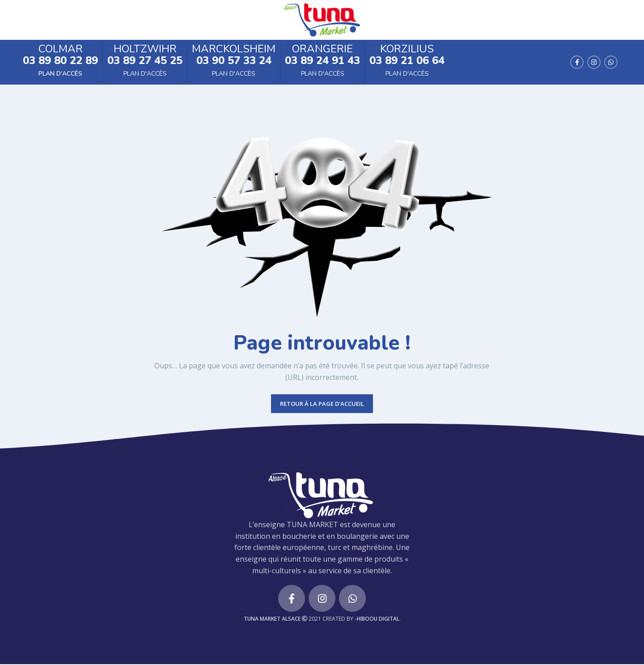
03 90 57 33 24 (234, 61)
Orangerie (322, 50)
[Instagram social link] (594, 63)
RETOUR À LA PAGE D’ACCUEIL (322, 405)
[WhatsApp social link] (611, 63)
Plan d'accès (60, 75)
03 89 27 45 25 (145, 61)
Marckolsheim (234, 50)
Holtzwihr (145, 50)
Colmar (61, 50)
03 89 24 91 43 (322, 61)
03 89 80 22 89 (60, 61)
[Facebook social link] (577, 63)
